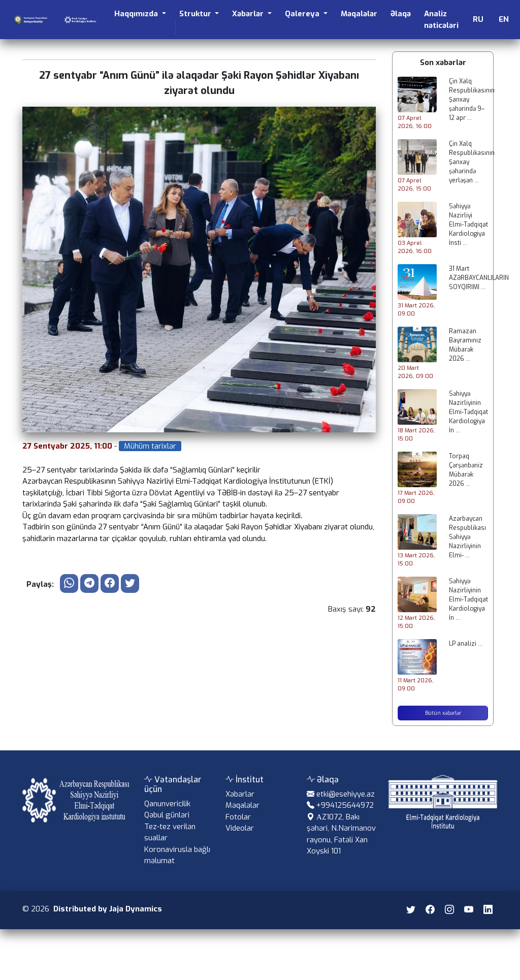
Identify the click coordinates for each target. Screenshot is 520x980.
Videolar (240, 838)
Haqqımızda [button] (137, 14)
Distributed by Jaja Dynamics (108, 919)
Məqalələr (359, 14)
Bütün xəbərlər (443, 713)
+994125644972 (345, 815)
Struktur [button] (196, 14)
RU (478, 19)
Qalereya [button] (303, 14)
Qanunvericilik (167, 814)
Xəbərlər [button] (249, 14)
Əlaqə (401, 14)
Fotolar (238, 827)
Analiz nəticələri (441, 20)
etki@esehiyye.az (346, 804)
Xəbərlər (240, 804)
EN (504, 19)
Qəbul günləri (167, 825)
